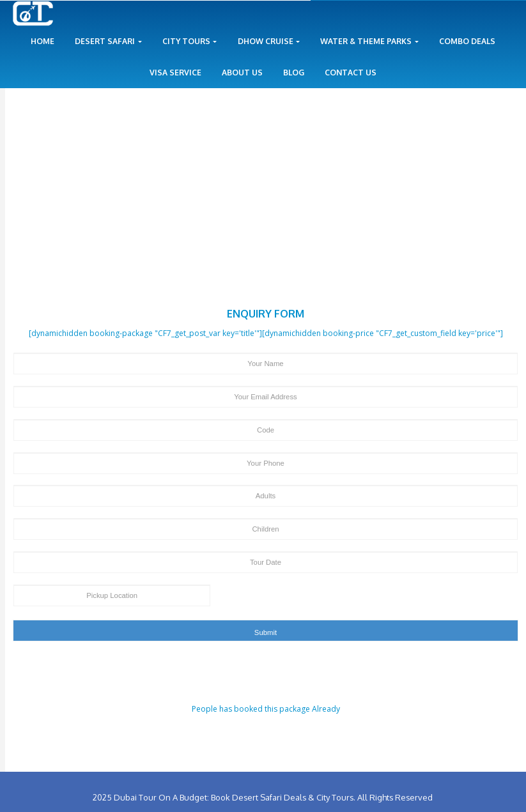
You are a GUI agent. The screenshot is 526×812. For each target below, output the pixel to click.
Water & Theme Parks (369, 41)
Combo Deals (467, 41)
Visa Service (175, 73)
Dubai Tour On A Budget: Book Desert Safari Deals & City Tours (234, 797)
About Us (242, 73)
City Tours (190, 41)
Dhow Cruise (269, 41)
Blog (294, 73)
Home (43, 41)
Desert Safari (108, 41)
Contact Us (351, 73)
